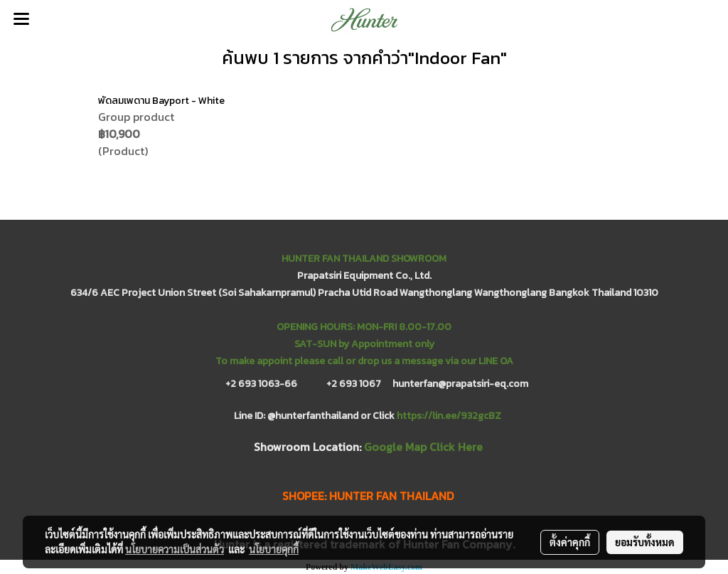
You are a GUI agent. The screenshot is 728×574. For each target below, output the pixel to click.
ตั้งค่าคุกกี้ (570, 542)
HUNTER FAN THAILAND (391, 496)
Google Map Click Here (423, 447)
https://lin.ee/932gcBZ (449, 416)
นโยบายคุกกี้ (274, 549)
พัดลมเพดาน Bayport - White (161, 101)
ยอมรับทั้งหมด (645, 542)
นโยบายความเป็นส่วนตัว (175, 549)
